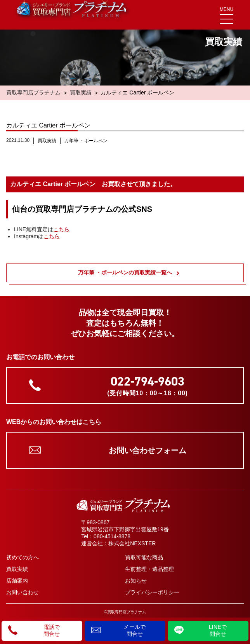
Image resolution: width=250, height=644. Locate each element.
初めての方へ (23, 557)
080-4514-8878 (112, 536)
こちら (61, 229)
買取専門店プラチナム (33, 92)
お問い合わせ (23, 592)
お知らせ (136, 581)
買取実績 (81, 92)
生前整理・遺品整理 (149, 569)
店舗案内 (17, 581)
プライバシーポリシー (152, 592)
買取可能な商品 (144, 557)
